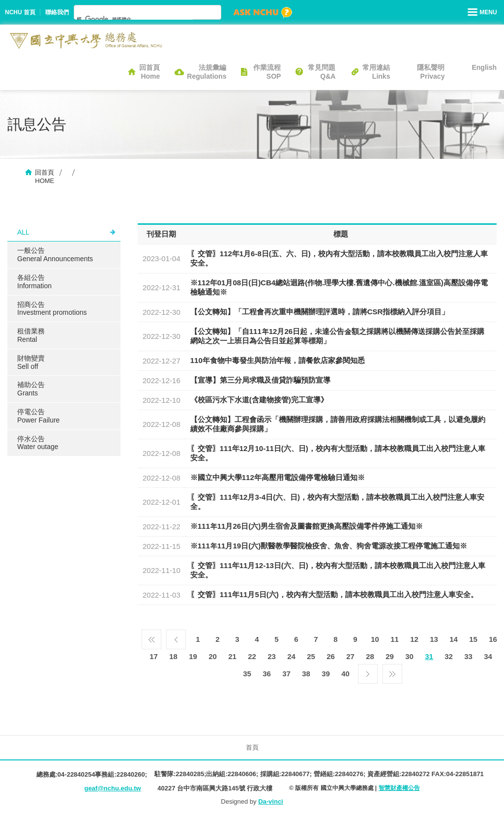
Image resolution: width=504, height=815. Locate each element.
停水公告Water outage (38, 443)
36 (267, 674)
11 (395, 639)
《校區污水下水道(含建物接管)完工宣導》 (259, 400)
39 (326, 674)
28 (370, 656)
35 (247, 674)
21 (232, 656)
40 (345, 674)
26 (331, 656)
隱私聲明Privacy (431, 72)
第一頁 (151, 637)
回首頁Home (149, 72)
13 (434, 639)
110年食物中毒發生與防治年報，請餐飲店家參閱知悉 (278, 360)
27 (350, 656)
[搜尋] (135, 19)
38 (306, 674)
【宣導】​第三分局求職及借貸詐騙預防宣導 (260, 380)
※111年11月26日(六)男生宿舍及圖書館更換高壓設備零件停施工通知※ (307, 526)
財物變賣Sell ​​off (31, 362)
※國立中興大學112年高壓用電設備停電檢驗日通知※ (278, 477)
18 (173, 656)
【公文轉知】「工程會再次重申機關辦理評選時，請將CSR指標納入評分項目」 (320, 312)
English (484, 67)
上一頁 (176, 637)
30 (409, 656)
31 (429, 656)
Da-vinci (271, 801)
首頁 (252, 747)
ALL (23, 232)
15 (473, 639)
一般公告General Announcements (55, 255)
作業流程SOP (267, 72)
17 (154, 656)
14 (454, 639)
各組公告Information (34, 282)
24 (291, 656)
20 (213, 656)
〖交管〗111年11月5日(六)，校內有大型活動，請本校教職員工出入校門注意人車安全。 (334, 594)
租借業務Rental (31, 335)
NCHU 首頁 (20, 12)
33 (468, 656)
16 (493, 639)
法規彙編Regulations (207, 72)
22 (252, 656)
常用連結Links (376, 72)
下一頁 (368, 671)
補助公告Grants (31, 389)
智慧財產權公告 (399, 788)
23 (272, 656)
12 (414, 639)
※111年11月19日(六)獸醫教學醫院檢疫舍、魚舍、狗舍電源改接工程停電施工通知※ (329, 546)
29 (390, 656)
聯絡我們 (57, 12)
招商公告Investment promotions (52, 309)
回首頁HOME (44, 177)
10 (375, 639)
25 (311, 656)
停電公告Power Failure (38, 416)
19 (193, 656)
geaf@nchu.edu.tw (112, 788)
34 (488, 656)
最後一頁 (392, 671)
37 (286, 674)
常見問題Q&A (322, 72)
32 (449, 656)
